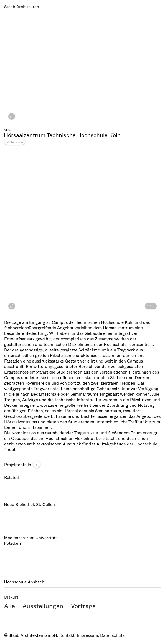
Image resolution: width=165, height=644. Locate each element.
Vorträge (83, 606)
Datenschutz (112, 635)
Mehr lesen (15, 142)
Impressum (87, 635)
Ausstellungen (43, 606)
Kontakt (67, 635)
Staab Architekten (22, 7)
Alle (10, 606)
